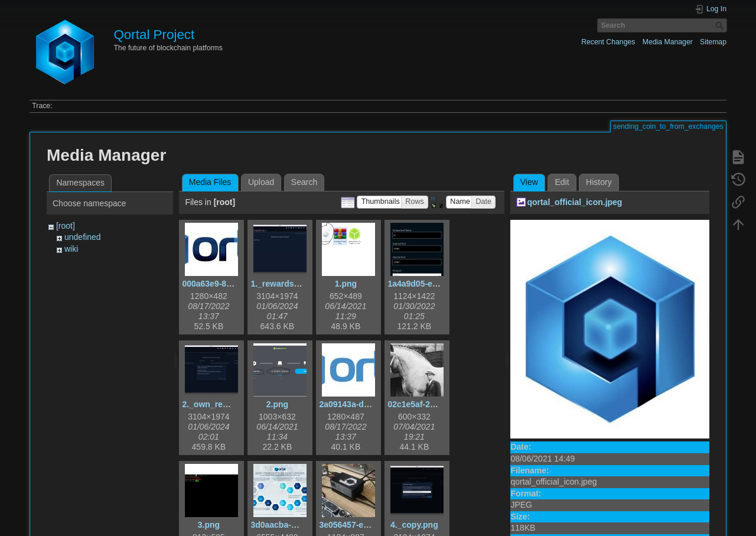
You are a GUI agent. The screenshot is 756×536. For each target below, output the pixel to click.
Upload (261, 182)
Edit (562, 182)
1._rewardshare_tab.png (298, 284)
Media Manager (668, 42)
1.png (346, 284)
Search (721, 25)
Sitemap (713, 42)
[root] (66, 226)
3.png (209, 525)
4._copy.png (414, 525)
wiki (71, 249)
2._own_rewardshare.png (232, 404)
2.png (277, 404)
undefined (83, 237)
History (599, 182)
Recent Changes (608, 42)
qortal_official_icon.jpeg (574, 202)
